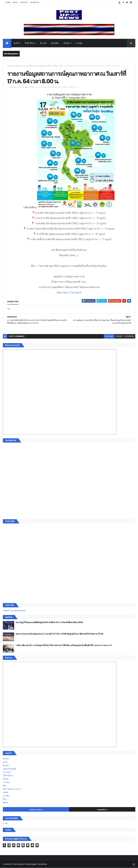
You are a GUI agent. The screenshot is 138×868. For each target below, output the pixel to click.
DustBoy (42, 66)
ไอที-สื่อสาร (30, 43)
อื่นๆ (5, 799)
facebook (129, 336)
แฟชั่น (6, 792)
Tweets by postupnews (14, 610)
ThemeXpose (19, 864)
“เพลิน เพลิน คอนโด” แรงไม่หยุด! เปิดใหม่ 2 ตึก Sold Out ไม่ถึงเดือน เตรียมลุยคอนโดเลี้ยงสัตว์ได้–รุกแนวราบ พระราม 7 (64, 645)
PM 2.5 (56, 66)
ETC (6, 824)
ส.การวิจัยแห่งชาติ (31, 66)
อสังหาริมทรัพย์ (9, 769)
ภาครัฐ (79, 43)
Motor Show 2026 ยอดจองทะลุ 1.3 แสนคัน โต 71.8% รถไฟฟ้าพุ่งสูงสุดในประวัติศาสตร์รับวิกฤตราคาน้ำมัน (59, 634)
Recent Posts (36, 810)
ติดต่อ (5, 803)
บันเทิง (67, 43)
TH (61, 66)
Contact (24, 2)
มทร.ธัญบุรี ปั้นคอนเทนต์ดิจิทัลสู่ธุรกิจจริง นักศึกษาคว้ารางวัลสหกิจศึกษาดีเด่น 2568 (49, 622)
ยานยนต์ (7, 772)
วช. (21, 66)
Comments (102, 810)
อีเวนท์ (43, 43)
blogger (109, 336)
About (15, 2)
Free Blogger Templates (36, 864)
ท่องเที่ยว (55, 43)
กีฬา (5, 786)
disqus (119, 336)
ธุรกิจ (16, 43)
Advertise (35, 2)
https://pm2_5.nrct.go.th (69, 292)
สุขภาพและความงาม (12, 789)
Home (8, 2)
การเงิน (6, 782)
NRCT (49, 66)
